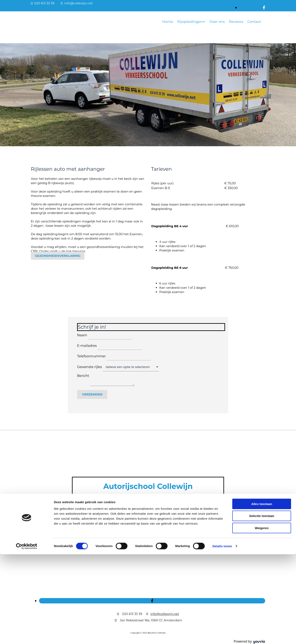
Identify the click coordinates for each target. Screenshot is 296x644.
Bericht (83, 376)
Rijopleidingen (190, 22)
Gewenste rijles (90, 367)
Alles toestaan (262, 594)
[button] (58, 256)
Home (168, 22)
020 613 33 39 (44, 3)
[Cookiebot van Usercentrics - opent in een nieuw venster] (27, 636)
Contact (254, 22)
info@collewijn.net (78, 3)
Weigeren (262, 618)
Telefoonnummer (91, 356)
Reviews (236, 22)
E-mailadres (87, 346)
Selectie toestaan (262, 606)
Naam (82, 335)
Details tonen (222, 636)
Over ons (217, 22)
